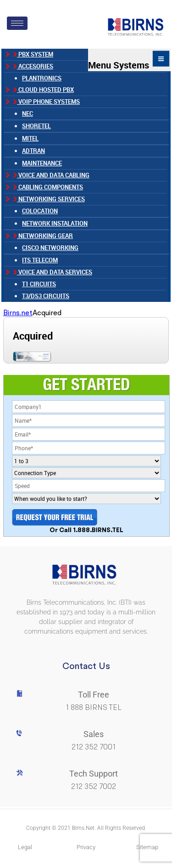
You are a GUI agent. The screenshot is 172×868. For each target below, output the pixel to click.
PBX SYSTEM (33, 54)
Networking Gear (43, 236)
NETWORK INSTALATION (55, 223)
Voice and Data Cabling (51, 175)
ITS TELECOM (40, 260)
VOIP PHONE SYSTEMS (46, 102)
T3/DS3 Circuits (46, 296)
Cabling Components (48, 187)
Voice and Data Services (53, 272)
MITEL (30, 138)
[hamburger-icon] (17, 23)
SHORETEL (36, 126)
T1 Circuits (39, 284)
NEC (28, 113)
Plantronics (42, 78)
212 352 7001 (94, 747)
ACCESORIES (33, 66)
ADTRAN (33, 151)
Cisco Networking (50, 248)
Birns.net (18, 312)
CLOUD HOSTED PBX (43, 90)
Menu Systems (129, 60)
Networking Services (49, 199)
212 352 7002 (94, 786)
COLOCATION (40, 211)
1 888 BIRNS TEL (94, 707)
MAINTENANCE (42, 163)
